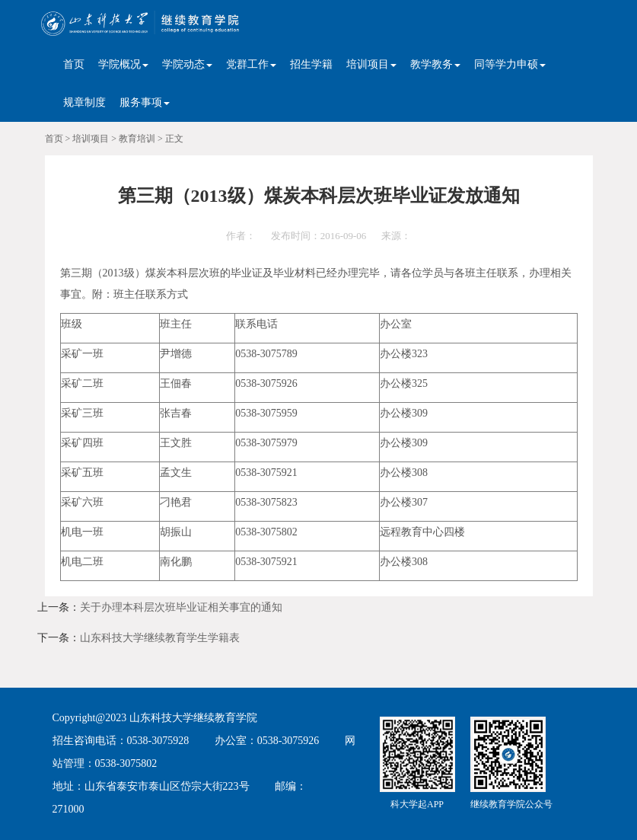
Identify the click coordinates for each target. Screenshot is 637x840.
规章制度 (84, 102)
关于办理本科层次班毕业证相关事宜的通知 (181, 607)
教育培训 (137, 139)
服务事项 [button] (145, 102)
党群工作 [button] (251, 64)
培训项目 (91, 139)
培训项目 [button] (371, 64)
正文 (174, 139)
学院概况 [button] (123, 64)
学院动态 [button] (187, 64)
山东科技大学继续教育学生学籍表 (160, 638)
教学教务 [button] (435, 64)
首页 (74, 64)
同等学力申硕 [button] (510, 64)
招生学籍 (311, 64)
